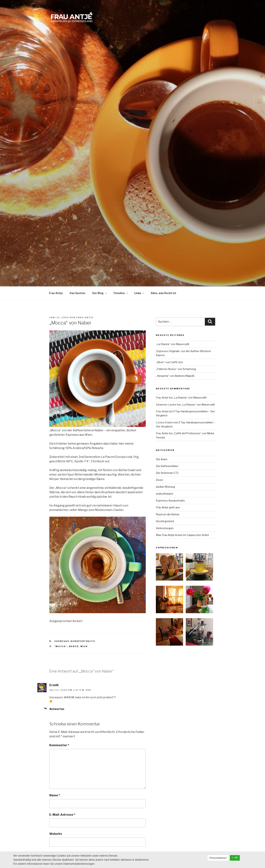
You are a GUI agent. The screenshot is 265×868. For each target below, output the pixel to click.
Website (56, 834)
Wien (84, 646)
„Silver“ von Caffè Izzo (169, 362)
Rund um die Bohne (168, 514)
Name (55, 795)
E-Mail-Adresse (62, 815)
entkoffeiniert (165, 494)
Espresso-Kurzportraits (75, 641)
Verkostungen (165, 528)
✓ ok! (235, 857)
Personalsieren (218, 858)
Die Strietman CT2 (167, 473)
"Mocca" (61, 646)
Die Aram (162, 459)
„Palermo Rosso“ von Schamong (176, 369)
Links (139, 293)
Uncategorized (165, 521)
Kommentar (59, 745)
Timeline (121, 293)
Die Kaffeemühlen (167, 466)
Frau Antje (56, 293)
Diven (159, 480)
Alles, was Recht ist (164, 293)
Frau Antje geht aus (168, 507)
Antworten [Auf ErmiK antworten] (57, 709)
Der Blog (100, 293)
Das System (78, 293)
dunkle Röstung (165, 487)
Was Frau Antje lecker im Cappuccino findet (182, 535)
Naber (74, 646)
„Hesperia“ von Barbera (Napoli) (175, 376)
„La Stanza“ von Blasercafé (173, 344)
